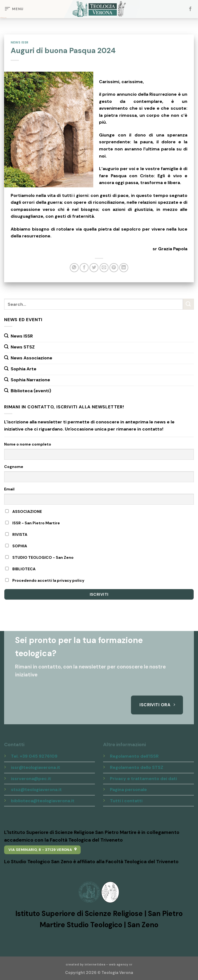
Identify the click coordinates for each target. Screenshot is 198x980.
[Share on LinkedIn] (124, 268)
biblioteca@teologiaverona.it (43, 801)
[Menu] (14, 9)
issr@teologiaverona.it (36, 767)
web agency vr (121, 965)
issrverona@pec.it (31, 779)
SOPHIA (16, 546)
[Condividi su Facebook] (84, 268)
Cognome (14, 467)
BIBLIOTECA (20, 569)
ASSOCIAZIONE (24, 511)
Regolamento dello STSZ (137, 767)
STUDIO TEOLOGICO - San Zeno (39, 557)
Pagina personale (128, 789)
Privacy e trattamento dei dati (143, 779)
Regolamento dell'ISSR (134, 756)
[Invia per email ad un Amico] (104, 268)
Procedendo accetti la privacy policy (45, 580)
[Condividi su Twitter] (94, 268)
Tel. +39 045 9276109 (34, 756)
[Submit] (188, 304)
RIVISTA (16, 534)
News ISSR (20, 42)
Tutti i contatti (126, 801)
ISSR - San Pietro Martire (33, 523)
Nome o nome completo (28, 444)
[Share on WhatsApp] (74, 268)
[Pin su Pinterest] (114, 268)
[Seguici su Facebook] (190, 9)
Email (9, 489)
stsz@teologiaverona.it (36, 789)
